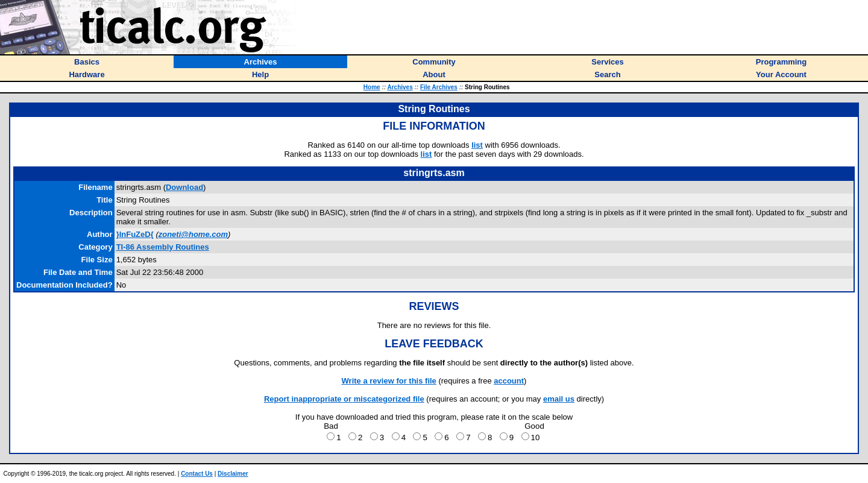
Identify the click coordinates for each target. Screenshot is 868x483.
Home (372, 87)
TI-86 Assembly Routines (163, 247)
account (509, 381)
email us (559, 399)
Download (184, 187)
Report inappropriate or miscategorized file (344, 399)
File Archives (439, 87)
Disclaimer (233, 474)
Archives (400, 87)
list (477, 145)
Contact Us (197, 474)
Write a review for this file (389, 381)
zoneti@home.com (193, 234)
